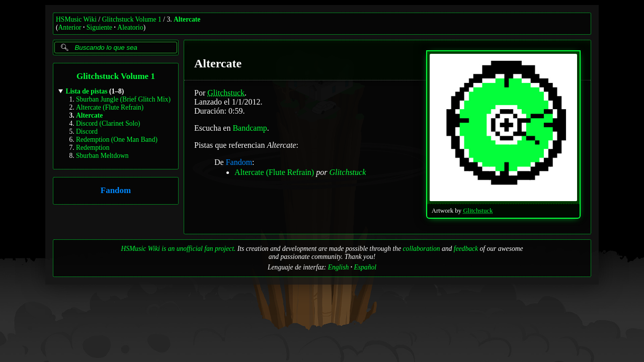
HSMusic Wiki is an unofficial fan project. (178, 249)
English (339, 267)
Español (365, 267)
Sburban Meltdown (102, 156)
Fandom (116, 191)
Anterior (70, 27)
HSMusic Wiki (76, 19)
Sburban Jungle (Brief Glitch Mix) (123, 99)
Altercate (187, 19)
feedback (466, 249)
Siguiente (99, 27)
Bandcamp (250, 128)
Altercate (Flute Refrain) (110, 107)
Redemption (93, 148)
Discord (87, 131)
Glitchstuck (478, 211)
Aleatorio (130, 27)
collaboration (422, 249)
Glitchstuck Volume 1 (132, 19)
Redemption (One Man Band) (117, 140)
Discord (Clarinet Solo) (108, 123)
